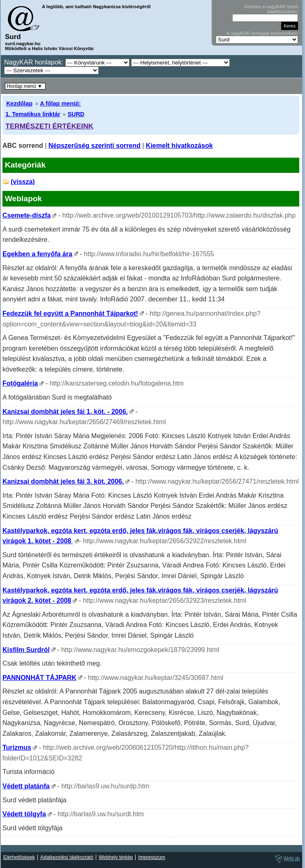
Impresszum (151, 857)
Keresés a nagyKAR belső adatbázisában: (271, 9)
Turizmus (17, 747)
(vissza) (23, 182)
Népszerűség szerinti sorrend (95, 146)
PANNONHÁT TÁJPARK (39, 678)
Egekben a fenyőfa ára (37, 254)
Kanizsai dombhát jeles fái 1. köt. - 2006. (65, 412)
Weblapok (23, 199)
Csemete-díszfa (27, 215)
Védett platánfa (26, 786)
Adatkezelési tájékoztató (67, 857)
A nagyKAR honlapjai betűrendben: (262, 33)
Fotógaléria (20, 383)
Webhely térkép (116, 857)
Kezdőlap (19, 103)
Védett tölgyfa (24, 814)
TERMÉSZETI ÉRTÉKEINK (49, 126)
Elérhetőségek (19, 857)
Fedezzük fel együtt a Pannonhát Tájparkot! (70, 313)
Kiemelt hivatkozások (179, 146)
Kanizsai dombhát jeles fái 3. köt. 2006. (63, 481)
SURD (76, 114)
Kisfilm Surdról (26, 650)
